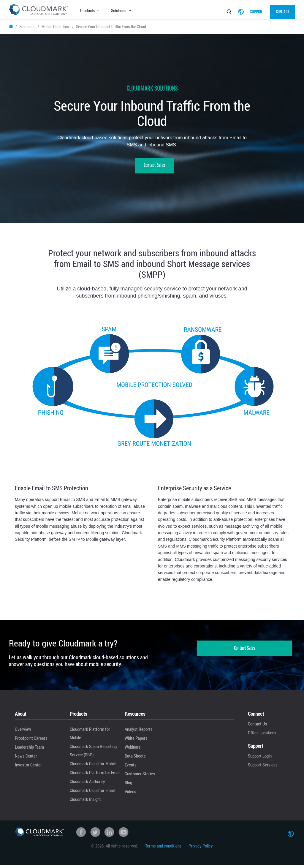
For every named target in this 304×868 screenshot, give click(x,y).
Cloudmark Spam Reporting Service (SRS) (93, 753)
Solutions (119, 11)
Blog (128, 785)
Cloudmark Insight (85, 802)
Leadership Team (29, 750)
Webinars (133, 750)
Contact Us (258, 726)
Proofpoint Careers (31, 741)
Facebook (81, 835)
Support (257, 12)
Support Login (260, 758)
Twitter (95, 835)
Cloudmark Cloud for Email (92, 793)
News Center (26, 758)
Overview (23, 732)
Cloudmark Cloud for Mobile (93, 766)
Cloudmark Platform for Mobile (90, 736)
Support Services (263, 767)
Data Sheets (135, 758)
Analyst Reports (139, 732)
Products (87, 11)
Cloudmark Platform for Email (95, 775)
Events (131, 767)
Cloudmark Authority (87, 784)
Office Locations (262, 735)
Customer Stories (140, 776)
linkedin (109, 835)
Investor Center (28, 767)
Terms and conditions (163, 848)
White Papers (136, 741)
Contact (282, 12)
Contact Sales (154, 168)
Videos (130, 794)
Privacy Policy (201, 848)
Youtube (123, 835)
